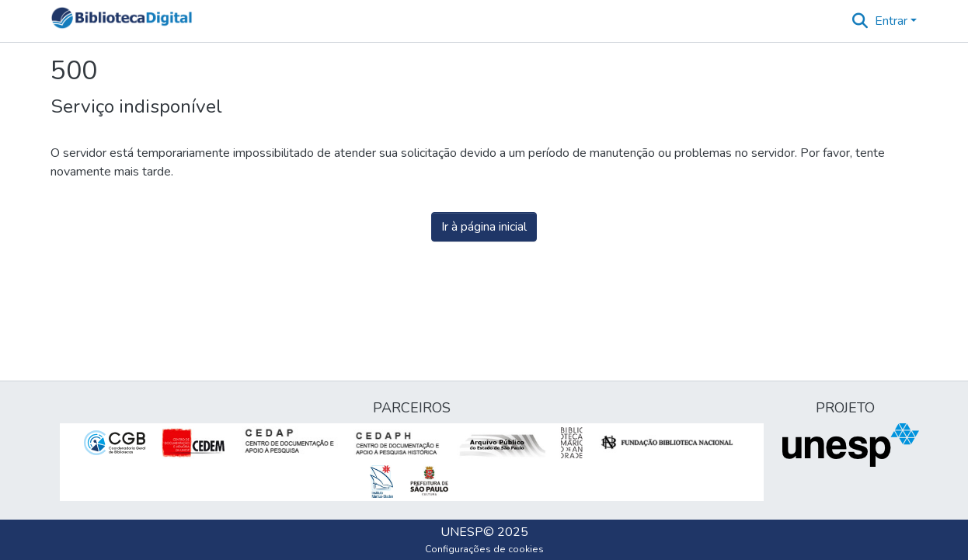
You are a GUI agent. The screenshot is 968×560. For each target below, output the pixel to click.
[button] (122, 21)
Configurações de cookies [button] (484, 549)
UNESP (462, 532)
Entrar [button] (893, 21)
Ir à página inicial (484, 227)
